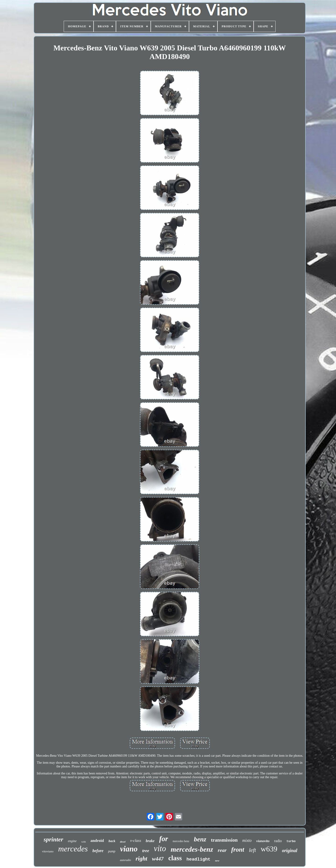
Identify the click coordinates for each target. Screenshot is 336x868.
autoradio (125, 860)
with (84, 842)
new (217, 861)
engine (72, 841)
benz (200, 839)
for (164, 839)
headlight (198, 859)
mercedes (73, 849)
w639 (269, 849)
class (175, 858)
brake (150, 841)
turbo (291, 841)
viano (129, 849)
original (290, 850)
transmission (224, 840)
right (141, 859)
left (253, 850)
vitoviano (48, 851)
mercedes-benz (192, 849)
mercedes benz (181, 841)
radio (278, 841)
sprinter (53, 839)
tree (146, 851)
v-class (136, 841)
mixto (247, 840)
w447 (158, 859)
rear (222, 850)
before (98, 851)
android (97, 841)
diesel (123, 842)
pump (112, 851)
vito (160, 849)
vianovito (263, 841)
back (112, 841)
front (238, 850)
